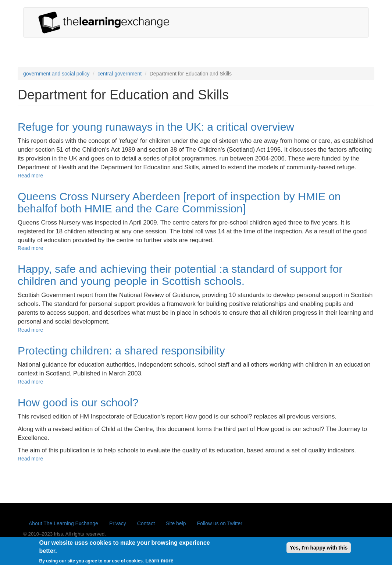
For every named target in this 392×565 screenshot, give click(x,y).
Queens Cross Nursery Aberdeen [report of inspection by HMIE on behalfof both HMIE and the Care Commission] (179, 202)
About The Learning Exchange (63, 523)
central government (120, 74)
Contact (146, 523)
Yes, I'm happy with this (319, 550)
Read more (30, 176)
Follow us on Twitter (220, 523)
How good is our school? (78, 402)
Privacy (118, 523)
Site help (176, 523)
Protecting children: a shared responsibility (121, 351)
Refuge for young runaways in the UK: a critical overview (156, 127)
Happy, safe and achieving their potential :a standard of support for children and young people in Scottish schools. (180, 275)
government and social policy (56, 74)
